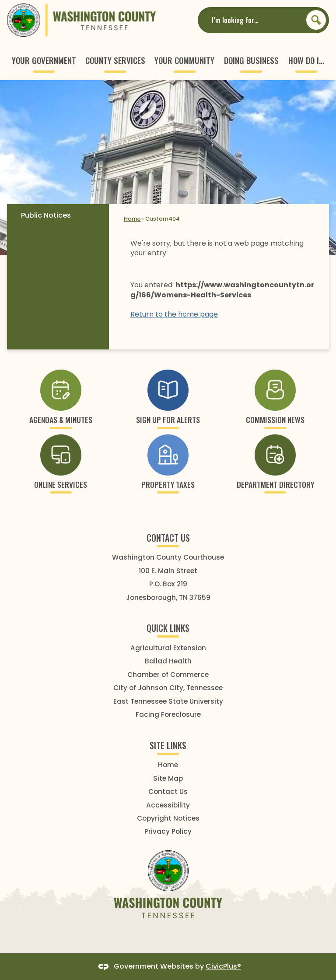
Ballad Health (168, 661)
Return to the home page (174, 314)
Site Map (168, 778)
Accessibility (168, 805)
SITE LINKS (168, 745)
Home (132, 219)
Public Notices (46, 215)
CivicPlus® (223, 966)
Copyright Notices (168, 818)
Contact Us (168, 791)
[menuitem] (44, 60)
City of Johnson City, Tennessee (168, 688)
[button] (316, 20)
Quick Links (168, 628)
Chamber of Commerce (168, 675)
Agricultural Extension (168, 648)
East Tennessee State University (168, 701)
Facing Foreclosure (168, 714)
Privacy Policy (168, 831)
